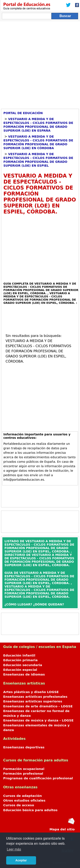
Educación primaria (20, 660)
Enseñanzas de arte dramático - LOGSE (38, 706)
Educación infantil (19, 655)
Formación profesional (23, 774)
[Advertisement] (40, 64)
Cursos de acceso (19, 805)
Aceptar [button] (21, 860)
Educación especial (20, 670)
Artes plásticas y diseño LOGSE (31, 692)
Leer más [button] (14, 849)
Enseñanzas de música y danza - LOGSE (38, 720)
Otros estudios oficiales (24, 800)
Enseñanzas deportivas (24, 747)
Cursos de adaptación (23, 796)
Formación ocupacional (24, 769)
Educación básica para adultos (30, 810)
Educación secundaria (23, 665)
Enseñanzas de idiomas (24, 674)
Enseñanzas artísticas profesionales (35, 697)
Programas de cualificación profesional (38, 778)
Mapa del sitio (62, 829)
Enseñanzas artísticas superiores (33, 701)
